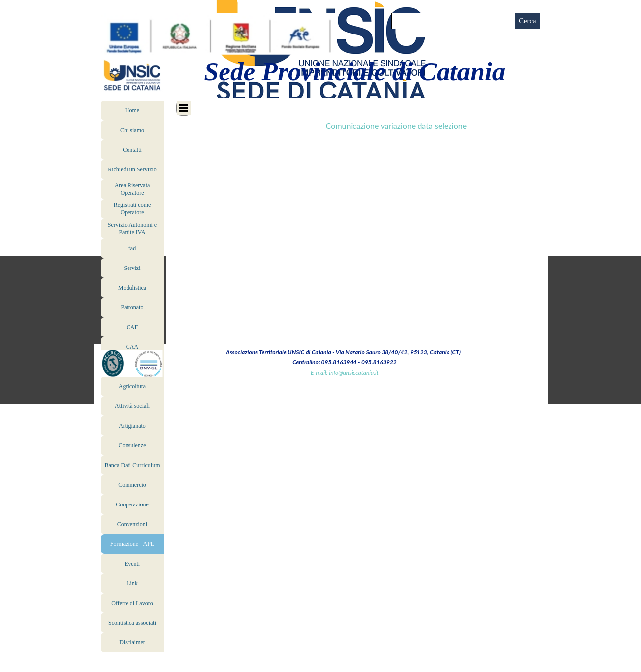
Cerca (527, 21)
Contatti (132, 150)
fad (132, 248)
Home (132, 110)
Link (132, 583)
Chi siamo (132, 130)
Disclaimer (132, 642)
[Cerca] (454, 21)
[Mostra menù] (184, 108)
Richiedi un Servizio (132, 169)
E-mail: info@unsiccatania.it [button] (345, 373)
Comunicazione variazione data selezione (396, 125)
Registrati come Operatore (132, 209)
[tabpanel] (396, 116)
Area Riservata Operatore (132, 189)
